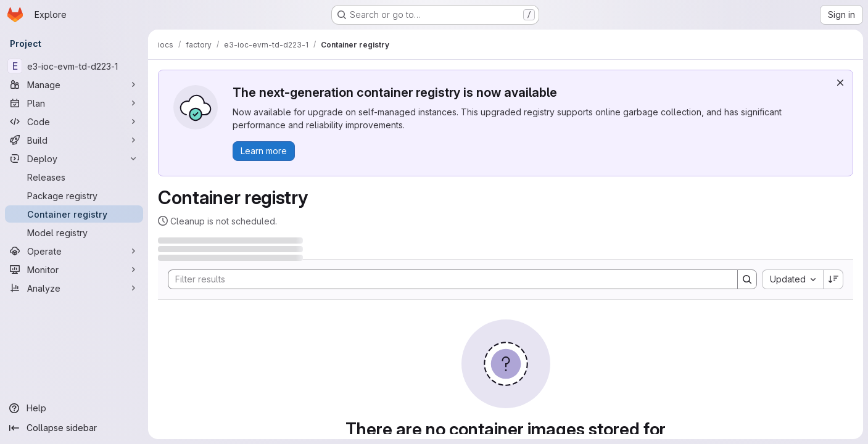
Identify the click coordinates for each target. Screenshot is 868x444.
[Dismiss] (840, 83)
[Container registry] (74, 214)
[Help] (74, 408)
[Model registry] (74, 232)
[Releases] (74, 177)
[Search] (447, 279)
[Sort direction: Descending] (833, 279)
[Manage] (74, 84)
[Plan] (74, 103)
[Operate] (74, 251)
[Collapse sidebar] (74, 428)
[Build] (74, 140)
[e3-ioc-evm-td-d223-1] (74, 66)
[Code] (74, 121)
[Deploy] (74, 158)
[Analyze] (74, 288)
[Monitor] (74, 269)
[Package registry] (74, 195)
